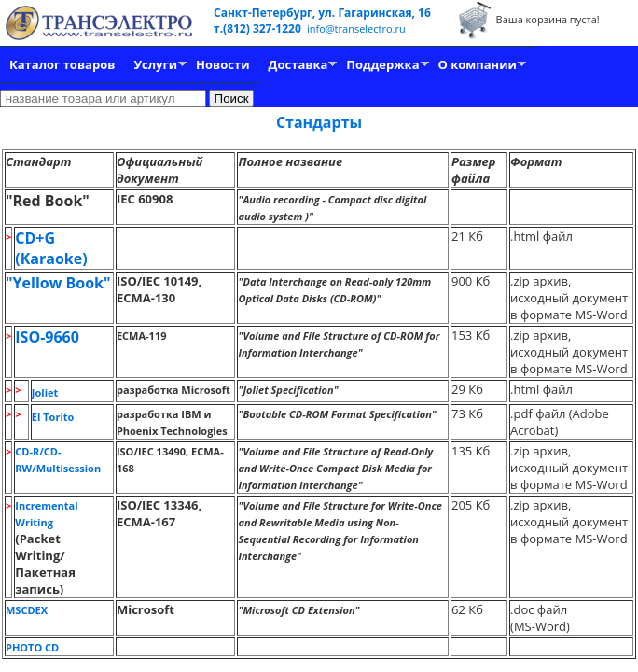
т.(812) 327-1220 (259, 28)
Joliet (45, 392)
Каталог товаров (62, 64)
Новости (222, 64)
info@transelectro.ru (356, 28)
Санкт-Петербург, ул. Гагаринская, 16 (322, 13)
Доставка (298, 64)
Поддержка (382, 64)
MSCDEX (27, 610)
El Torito (53, 417)
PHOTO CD (32, 647)
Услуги (155, 64)
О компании (478, 64)
